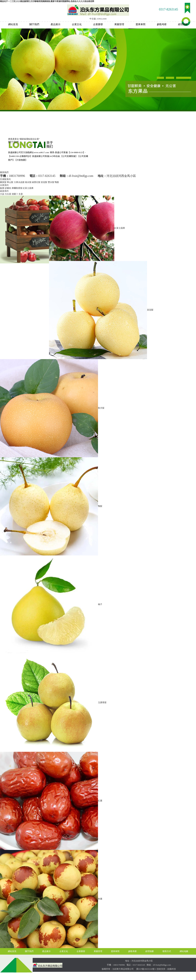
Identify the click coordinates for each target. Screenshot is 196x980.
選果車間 (140, 24)
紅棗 (100, 801)
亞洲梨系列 (5, 179)
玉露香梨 (102, 702)
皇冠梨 (44, 182)
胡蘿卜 (15, 194)
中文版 (93, 19)
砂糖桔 (8, 188)
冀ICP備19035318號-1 (146, 969)
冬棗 (100, 899)
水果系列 (4, 185)
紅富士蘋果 (28, 188)
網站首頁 (13, 24)
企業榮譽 (98, 24)
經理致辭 (183, 24)
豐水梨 (51, 182)
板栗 (2, 188)
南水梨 (28, 182)
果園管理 (119, 24)
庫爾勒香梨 (17, 188)
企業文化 (77, 24)
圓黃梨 (3, 182)
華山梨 (10, 182)
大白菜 (8, 194)
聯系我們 (4, 172)
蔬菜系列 (4, 191)
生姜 (21, 194)
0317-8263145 (168, 9)
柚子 (100, 604)
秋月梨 (101, 408)
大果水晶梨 (19, 182)
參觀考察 (162, 24)
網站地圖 (184, 951)
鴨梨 (57, 182)
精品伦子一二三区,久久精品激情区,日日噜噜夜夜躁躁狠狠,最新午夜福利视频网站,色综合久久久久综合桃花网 (47, 1)
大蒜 (2, 194)
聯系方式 (167, 951)
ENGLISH (102, 19)
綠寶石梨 (36, 182)
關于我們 (34, 24)
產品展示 (56, 24)
